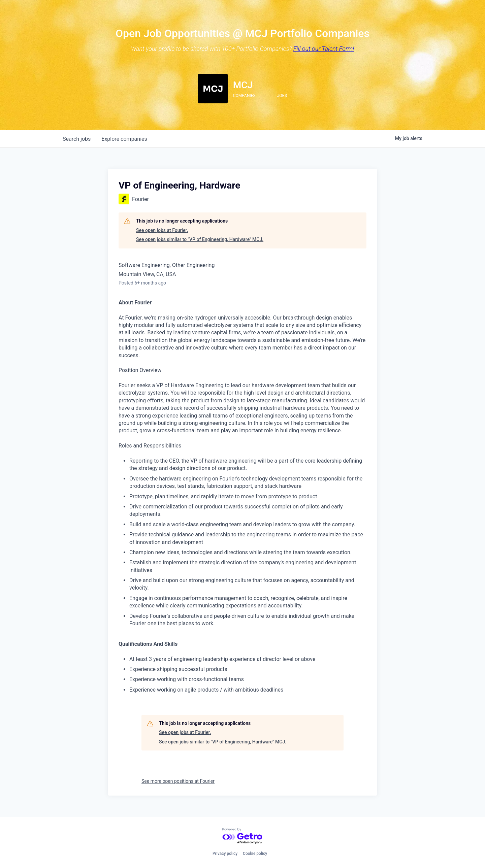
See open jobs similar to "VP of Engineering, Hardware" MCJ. (200, 239)
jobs (77, 139)
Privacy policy (225, 854)
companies (124, 139)
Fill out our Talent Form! (324, 49)
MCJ (243, 85)
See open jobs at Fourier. (162, 230)
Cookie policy (255, 854)
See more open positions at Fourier (178, 781)
